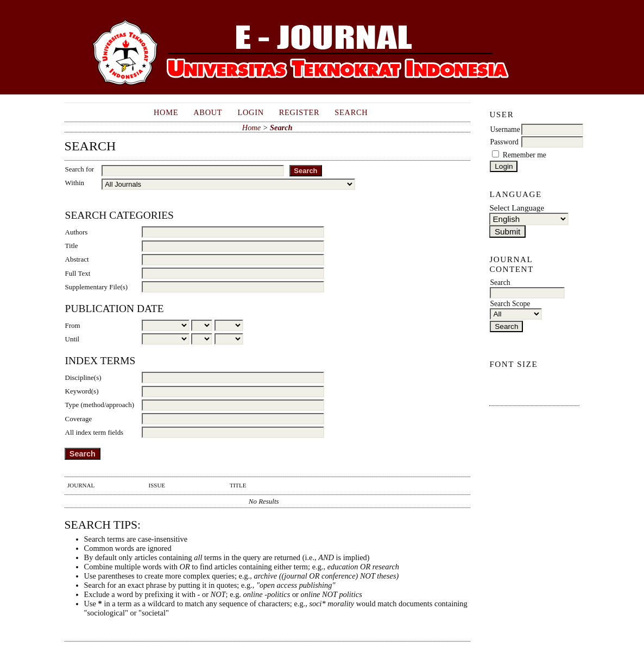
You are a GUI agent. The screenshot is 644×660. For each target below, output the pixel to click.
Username (505, 129)
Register (299, 112)
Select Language (517, 208)
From (73, 325)
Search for (80, 169)
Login (250, 112)
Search (351, 112)
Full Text (78, 273)
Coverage (79, 419)
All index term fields (94, 432)
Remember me (525, 155)
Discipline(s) (83, 377)
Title (72, 246)
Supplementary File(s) (96, 287)
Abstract (77, 259)
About (208, 112)
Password (504, 142)
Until (72, 339)
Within (75, 183)
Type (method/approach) (100, 405)
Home (166, 112)
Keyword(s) (82, 391)
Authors (77, 232)
